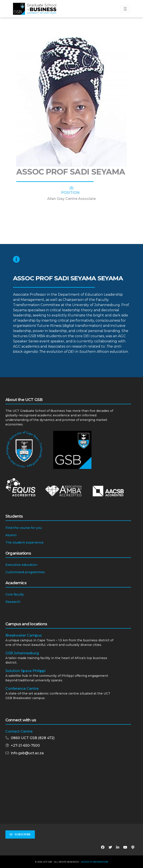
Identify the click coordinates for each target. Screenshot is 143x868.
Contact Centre (19, 731)
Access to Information (95, 862)
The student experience (24, 542)
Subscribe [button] (20, 834)
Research (13, 602)
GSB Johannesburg (22, 653)
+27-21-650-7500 (25, 745)
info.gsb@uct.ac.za (27, 753)
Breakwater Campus (24, 635)
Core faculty (15, 594)
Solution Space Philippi (25, 671)
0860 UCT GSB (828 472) (33, 738)
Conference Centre (22, 689)
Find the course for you (24, 528)
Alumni (11, 535)
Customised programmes (25, 572)
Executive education (21, 565)
